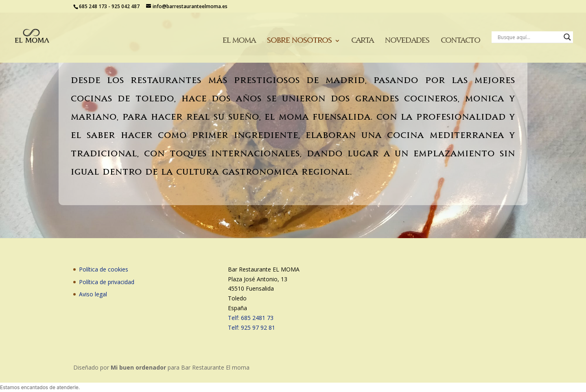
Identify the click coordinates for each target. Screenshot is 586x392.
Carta (362, 41)
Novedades (407, 41)
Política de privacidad (107, 282)
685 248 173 (93, 6)
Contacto (460, 41)
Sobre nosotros (299, 41)
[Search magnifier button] (567, 37)
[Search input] (529, 37)
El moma (239, 41)
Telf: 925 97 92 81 (251, 327)
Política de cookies (104, 269)
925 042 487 (126, 6)
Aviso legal (93, 294)
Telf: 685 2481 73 (251, 318)
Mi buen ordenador (138, 367)
